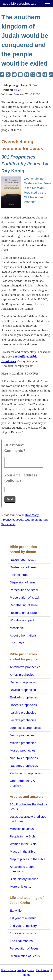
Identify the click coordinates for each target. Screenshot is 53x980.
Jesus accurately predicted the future (28, 819)
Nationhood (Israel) (23, 560)
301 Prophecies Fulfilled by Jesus (28, 807)
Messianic (17, 628)
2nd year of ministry (23, 926)
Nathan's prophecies (24, 766)
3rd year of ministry (23, 933)
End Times (17, 643)
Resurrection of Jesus (25, 956)
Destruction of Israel (24, 567)
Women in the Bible (23, 844)
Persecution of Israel (24, 590)
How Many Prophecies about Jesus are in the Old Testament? (25, 519)
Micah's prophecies (23, 743)
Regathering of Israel (24, 605)
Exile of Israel (19, 575)
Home (27, 975)
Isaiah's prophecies (23, 713)
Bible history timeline (24, 879)
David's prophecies (23, 690)
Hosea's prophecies (23, 705)
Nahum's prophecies (24, 758)
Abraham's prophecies (25, 667)
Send (10, 499)
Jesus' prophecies (22, 735)
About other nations (23, 635)
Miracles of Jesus (22, 829)
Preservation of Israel (24, 598)
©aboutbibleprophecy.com (18, 970)
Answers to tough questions (22, 869)
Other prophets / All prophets (23, 783)
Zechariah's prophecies (26, 773)
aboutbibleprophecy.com (21, 3)
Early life (16, 911)
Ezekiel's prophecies (24, 697)
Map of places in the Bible (28, 859)
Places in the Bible (23, 852)
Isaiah (18, 90)
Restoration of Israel (24, 613)
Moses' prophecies (23, 750)
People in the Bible (23, 836)
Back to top (43, 970)
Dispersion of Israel (23, 582)
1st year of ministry (23, 918)
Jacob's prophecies (23, 720)
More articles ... (20, 887)
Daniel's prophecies (23, 682)
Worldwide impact (22, 620)
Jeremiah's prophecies (25, 728)
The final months (21, 941)
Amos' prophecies (22, 675)
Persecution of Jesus (24, 948)
